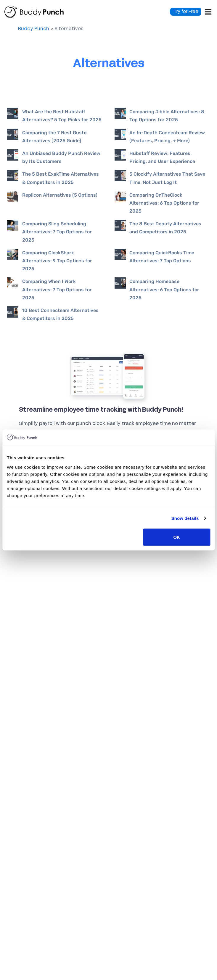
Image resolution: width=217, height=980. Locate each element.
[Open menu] (208, 12)
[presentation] (15, 113)
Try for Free (186, 12)
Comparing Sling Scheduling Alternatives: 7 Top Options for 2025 (57, 232)
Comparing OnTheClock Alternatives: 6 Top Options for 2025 (164, 203)
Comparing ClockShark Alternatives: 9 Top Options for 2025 (57, 261)
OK (177, 537)
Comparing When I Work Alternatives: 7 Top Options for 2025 (57, 289)
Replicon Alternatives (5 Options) (60, 195)
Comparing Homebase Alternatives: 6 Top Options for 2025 (164, 289)
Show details (185, 518)
